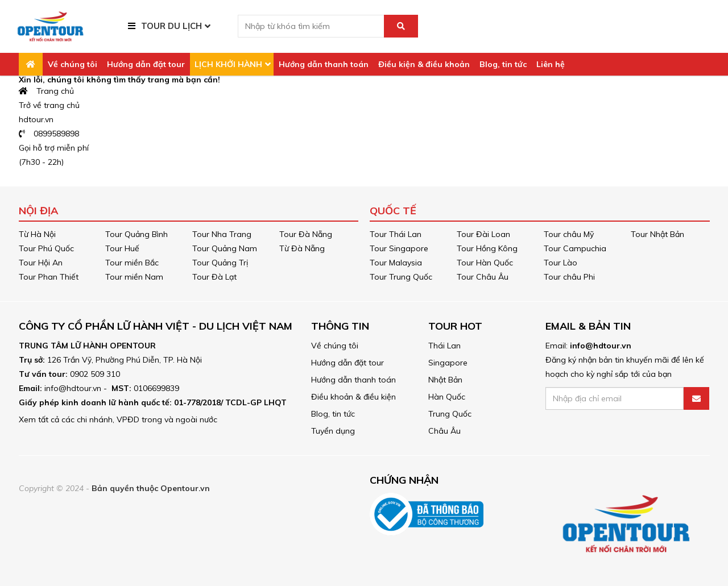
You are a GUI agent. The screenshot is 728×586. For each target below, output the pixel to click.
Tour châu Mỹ (569, 234)
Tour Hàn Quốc (485, 263)
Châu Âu (444, 431)
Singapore (448, 363)
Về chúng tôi (73, 64)
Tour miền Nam (134, 277)
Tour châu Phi (569, 277)
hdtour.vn (36, 119)
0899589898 (49, 134)
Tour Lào (561, 263)
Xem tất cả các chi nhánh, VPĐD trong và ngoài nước (118, 419)
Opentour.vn (185, 488)
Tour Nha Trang (222, 234)
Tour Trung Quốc (401, 277)
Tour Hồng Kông (487, 248)
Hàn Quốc (447, 397)
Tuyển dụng (333, 431)
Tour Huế (122, 248)
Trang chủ (47, 91)
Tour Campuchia (575, 248)
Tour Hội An (41, 263)
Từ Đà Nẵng (302, 248)
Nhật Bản (445, 380)
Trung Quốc (450, 414)
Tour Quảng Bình (136, 234)
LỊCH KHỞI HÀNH (228, 64)
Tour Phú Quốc (46, 248)
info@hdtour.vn (601, 346)
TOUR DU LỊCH (171, 26)
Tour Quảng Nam (225, 248)
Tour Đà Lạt (214, 277)
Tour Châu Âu (483, 277)
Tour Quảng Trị (220, 263)
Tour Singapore (399, 248)
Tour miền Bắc (132, 263)
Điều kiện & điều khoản (424, 64)
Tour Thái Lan (396, 234)
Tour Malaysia (396, 263)
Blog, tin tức (503, 64)
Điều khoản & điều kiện (353, 397)
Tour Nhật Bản (657, 234)
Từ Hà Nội (37, 234)
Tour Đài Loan (483, 234)
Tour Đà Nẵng (306, 234)
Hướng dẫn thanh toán (324, 64)
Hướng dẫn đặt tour (146, 64)
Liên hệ (551, 64)
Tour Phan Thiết (49, 277)
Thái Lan (444, 346)
